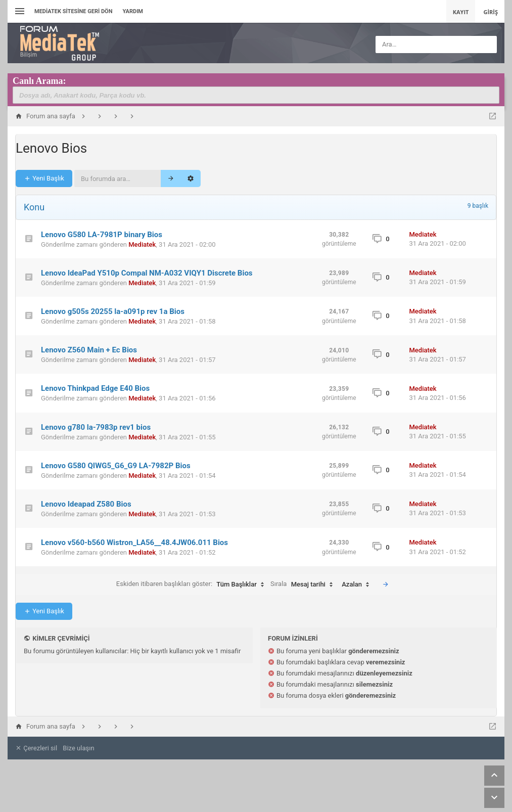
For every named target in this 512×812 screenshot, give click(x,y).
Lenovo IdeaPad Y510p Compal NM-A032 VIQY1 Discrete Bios (147, 273)
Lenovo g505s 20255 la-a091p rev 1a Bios (113, 311)
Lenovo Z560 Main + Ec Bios (89, 350)
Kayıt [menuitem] (461, 12)
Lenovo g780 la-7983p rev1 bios (96, 427)
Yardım (133, 11)
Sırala (304, 584)
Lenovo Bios (51, 148)
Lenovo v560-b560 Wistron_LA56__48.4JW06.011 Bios (134, 543)
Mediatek (142, 244)
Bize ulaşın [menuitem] (78, 748)
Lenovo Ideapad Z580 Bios (86, 504)
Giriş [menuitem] (491, 12)
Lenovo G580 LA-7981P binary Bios (102, 235)
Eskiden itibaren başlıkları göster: (193, 584)
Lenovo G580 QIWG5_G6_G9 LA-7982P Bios (116, 466)
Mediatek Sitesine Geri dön (73, 11)
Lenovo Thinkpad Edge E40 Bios (95, 388)
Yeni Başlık (44, 178)
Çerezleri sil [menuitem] (36, 748)
